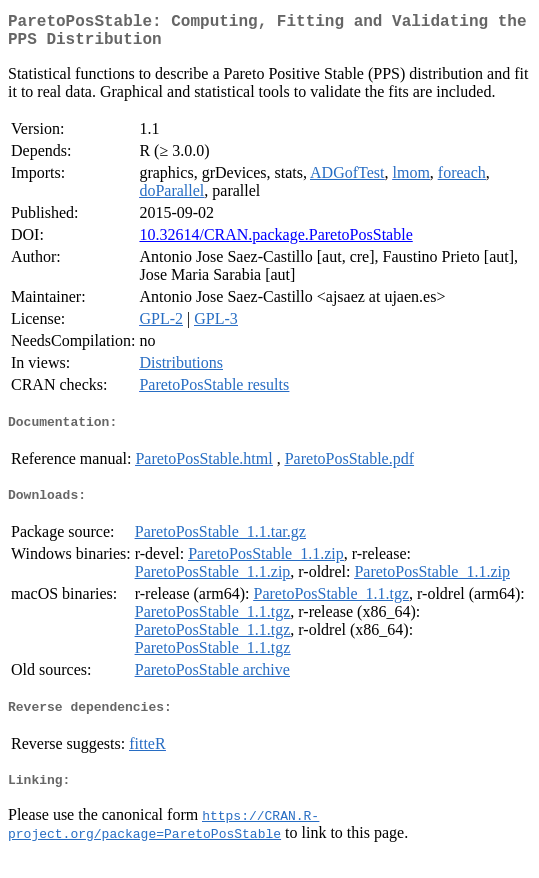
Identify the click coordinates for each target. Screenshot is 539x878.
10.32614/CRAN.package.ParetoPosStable (275, 242)
